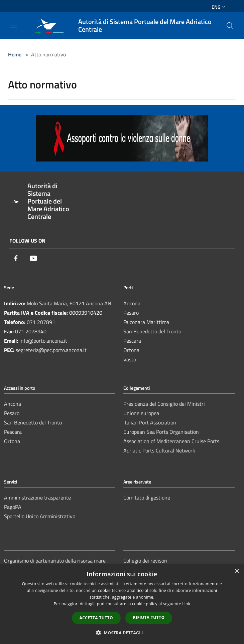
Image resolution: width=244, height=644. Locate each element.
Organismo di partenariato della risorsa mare (55, 561)
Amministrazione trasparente (37, 498)
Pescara (132, 341)
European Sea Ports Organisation (161, 432)
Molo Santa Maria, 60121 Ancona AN (69, 303)
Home (15, 54)
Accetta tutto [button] (96, 618)
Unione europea (141, 413)
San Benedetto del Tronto (152, 331)
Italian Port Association (150, 422)
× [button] (236, 571)
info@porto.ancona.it (43, 341)
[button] (122, 633)
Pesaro (131, 313)
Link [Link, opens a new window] (186, 604)
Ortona (131, 350)
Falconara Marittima (146, 322)
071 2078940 (31, 331)
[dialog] (122, 604)
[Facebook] (16, 259)
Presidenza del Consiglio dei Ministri (164, 404)
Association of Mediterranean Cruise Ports (171, 441)
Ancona (132, 303)
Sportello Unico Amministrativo (40, 516)
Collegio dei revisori (145, 561)
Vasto (130, 359)
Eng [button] (219, 7)
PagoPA (13, 507)
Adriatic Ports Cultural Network (159, 450)
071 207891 (41, 322)
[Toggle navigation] (13, 25)
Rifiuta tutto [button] (149, 617)
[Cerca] (230, 26)
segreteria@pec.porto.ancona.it (51, 350)
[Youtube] (33, 259)
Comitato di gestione (147, 498)
